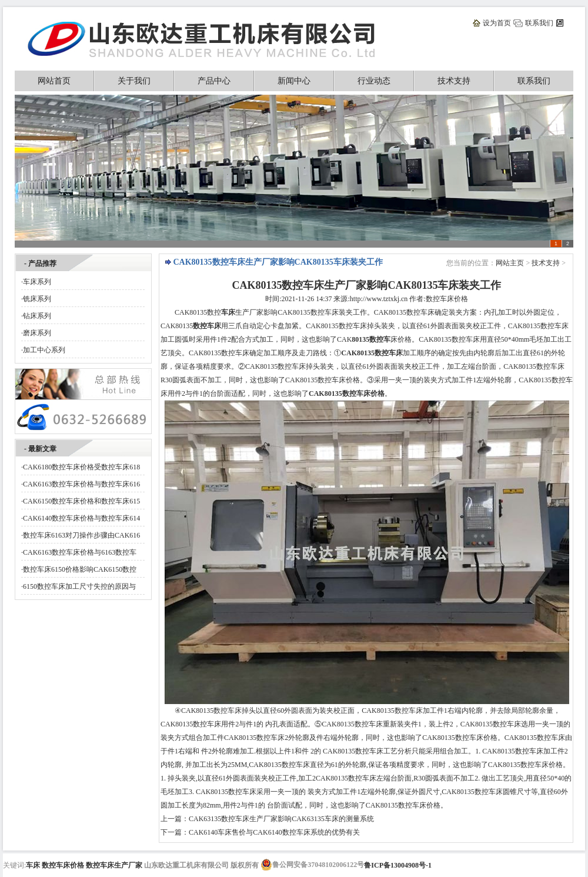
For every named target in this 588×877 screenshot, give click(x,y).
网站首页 (54, 81)
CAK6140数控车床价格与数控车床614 (81, 518)
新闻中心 (294, 81)
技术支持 (454, 81)
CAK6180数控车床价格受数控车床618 (81, 467)
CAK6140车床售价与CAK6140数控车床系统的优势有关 (274, 832)
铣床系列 (37, 299)
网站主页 (510, 263)
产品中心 (214, 81)
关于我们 (134, 81)
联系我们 (539, 23)
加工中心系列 (44, 350)
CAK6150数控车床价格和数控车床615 (81, 501)
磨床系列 (37, 333)
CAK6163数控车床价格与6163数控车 (80, 552)
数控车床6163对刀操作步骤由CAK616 (81, 535)
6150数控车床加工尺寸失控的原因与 (79, 586)
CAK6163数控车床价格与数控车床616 (81, 484)
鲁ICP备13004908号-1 (398, 865)
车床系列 (37, 282)
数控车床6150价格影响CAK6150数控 (80, 569)
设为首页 (497, 23)
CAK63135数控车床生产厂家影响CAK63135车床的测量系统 (281, 819)
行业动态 (374, 81)
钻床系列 (37, 316)
